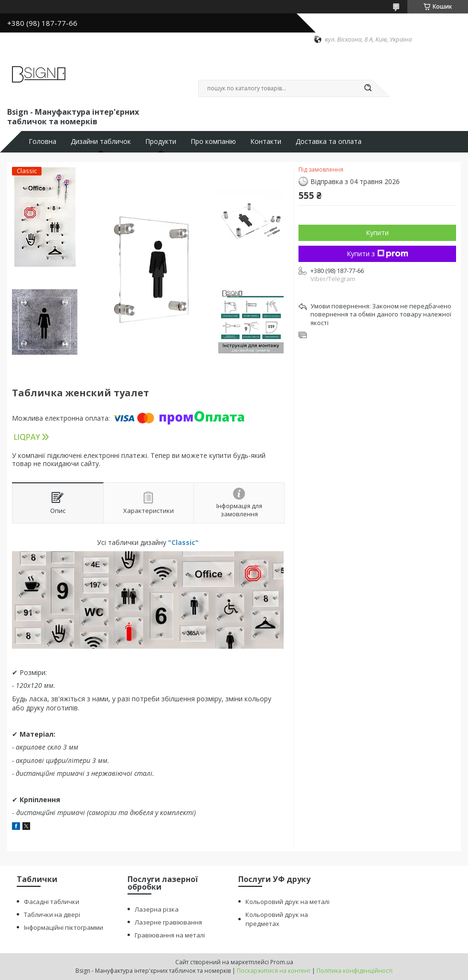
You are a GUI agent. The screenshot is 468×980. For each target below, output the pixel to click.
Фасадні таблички (52, 902)
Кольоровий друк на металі (287, 902)
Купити (377, 233)
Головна (43, 142)
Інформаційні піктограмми (64, 927)
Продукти (161, 142)
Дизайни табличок (101, 142)
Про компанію (213, 142)
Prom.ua (282, 962)
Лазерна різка (157, 909)
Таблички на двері (52, 915)
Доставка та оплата (329, 142)
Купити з (378, 254)
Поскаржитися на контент (274, 971)
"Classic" (183, 542)
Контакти (266, 142)
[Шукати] (368, 88)
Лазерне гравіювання (168, 922)
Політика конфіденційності (355, 971)
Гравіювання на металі (170, 935)
